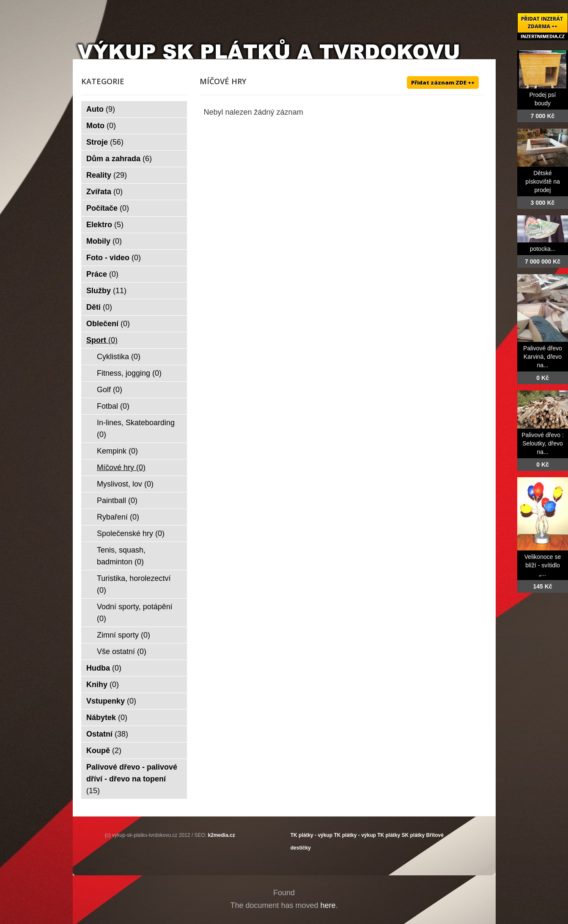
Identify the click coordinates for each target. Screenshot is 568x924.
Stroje (105, 142)
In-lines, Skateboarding (136, 429)
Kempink (117, 451)
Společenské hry (131, 533)
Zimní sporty (123, 635)
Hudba (104, 668)
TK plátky (389, 835)
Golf (110, 390)
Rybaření (118, 517)
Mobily (104, 241)
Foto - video (114, 258)
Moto (101, 126)
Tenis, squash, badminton (121, 556)
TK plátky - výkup (311, 835)
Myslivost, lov (125, 484)
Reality (107, 175)
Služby (106, 291)
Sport (102, 340)
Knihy (103, 685)
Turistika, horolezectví (134, 584)
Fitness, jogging (129, 373)
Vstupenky (111, 701)
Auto (101, 109)
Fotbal (113, 406)
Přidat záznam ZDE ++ (443, 82)
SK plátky (413, 835)
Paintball (117, 500)
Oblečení (108, 324)
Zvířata (104, 192)
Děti (99, 307)
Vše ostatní (122, 652)
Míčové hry (121, 467)
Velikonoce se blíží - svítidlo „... (543, 565)
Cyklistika (119, 357)
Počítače (108, 208)
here (328, 905)
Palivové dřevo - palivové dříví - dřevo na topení (132, 779)
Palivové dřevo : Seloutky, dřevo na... (543, 443)
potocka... (543, 249)
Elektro (105, 225)
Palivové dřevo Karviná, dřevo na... (543, 357)
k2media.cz (222, 835)
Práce (102, 274)
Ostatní (107, 734)
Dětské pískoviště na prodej (543, 181)
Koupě (104, 751)
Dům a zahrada (119, 159)
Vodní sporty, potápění (135, 613)
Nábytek (107, 718)
